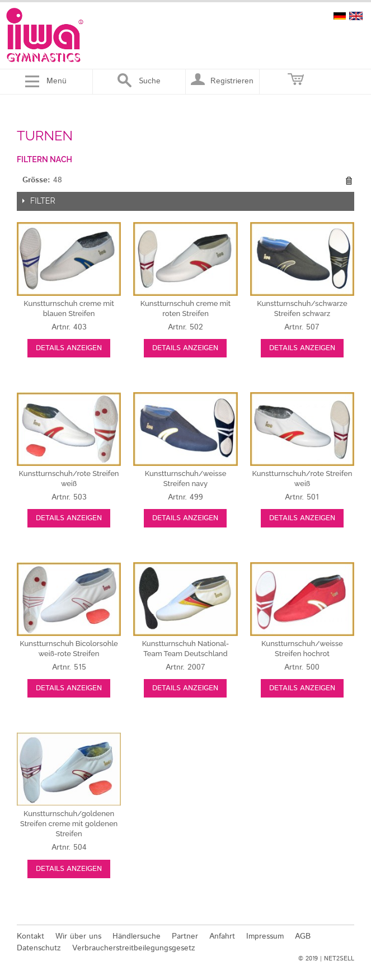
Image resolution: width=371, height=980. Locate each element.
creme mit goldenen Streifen (69, 824)
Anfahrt (222, 936)
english (356, 16)
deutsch (340, 16)
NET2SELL (339, 959)
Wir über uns (78, 936)
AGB (303, 936)
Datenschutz (39, 948)
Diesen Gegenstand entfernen (349, 181)
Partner (185, 936)
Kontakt (30, 936)
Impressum (265, 936)
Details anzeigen (69, 348)
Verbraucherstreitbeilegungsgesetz (134, 948)
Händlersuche (137, 936)
